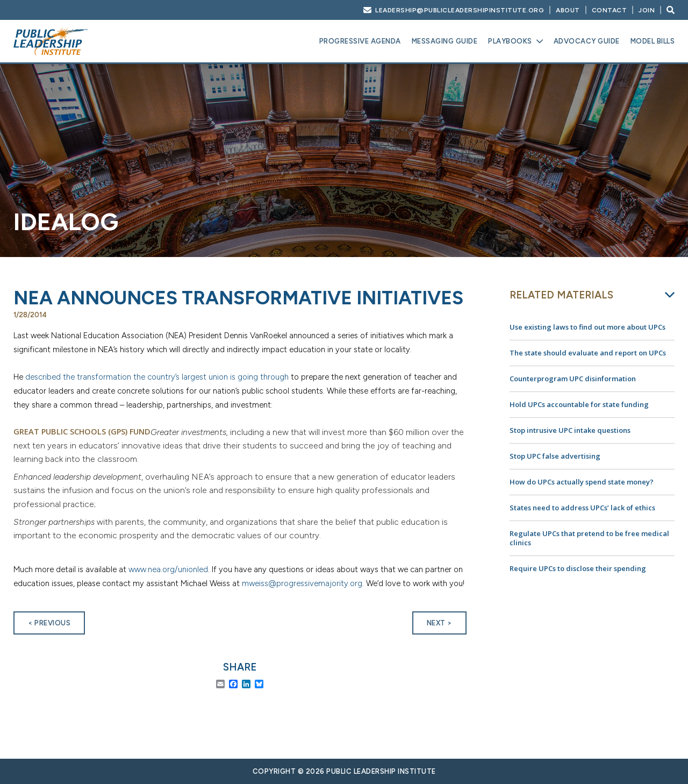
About (568, 10)
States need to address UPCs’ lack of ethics (582, 508)
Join (647, 10)
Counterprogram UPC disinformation (573, 379)
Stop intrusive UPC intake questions (570, 430)
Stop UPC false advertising (555, 456)
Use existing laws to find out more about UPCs (587, 327)
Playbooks (510, 41)
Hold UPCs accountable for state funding (579, 404)
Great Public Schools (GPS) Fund (82, 432)
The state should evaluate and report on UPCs (588, 353)
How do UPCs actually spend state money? (582, 482)
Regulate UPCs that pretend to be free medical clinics (589, 538)
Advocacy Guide (587, 41)
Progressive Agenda (360, 41)
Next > (439, 623)
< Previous (49, 623)
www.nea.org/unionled (168, 569)
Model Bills (653, 41)
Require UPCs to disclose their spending (578, 568)
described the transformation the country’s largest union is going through (157, 377)
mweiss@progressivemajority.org (302, 583)
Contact (610, 10)
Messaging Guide (445, 41)
